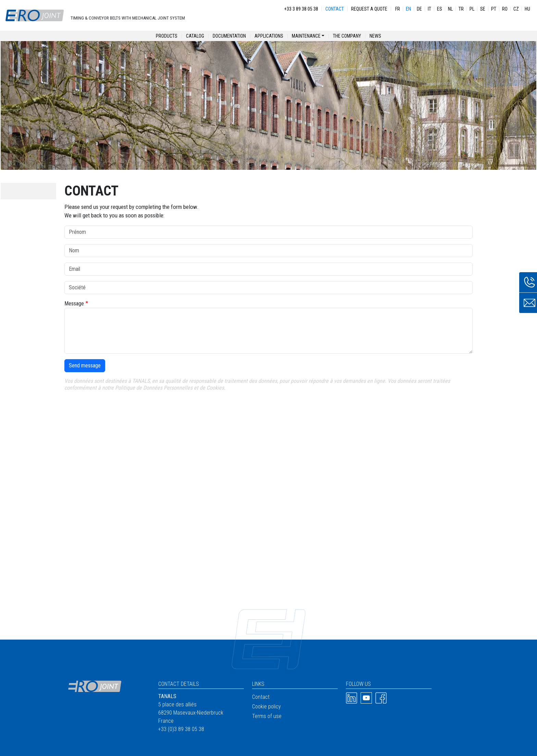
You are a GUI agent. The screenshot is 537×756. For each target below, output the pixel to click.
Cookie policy (266, 707)
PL (472, 9)
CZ (516, 9)
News (375, 36)
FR (398, 9)
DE (419, 9)
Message (74, 304)
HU (527, 9)
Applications (269, 36)
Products (167, 36)
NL (450, 9)
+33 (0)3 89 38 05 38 (181, 729)
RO (505, 9)
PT (494, 9)
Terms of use (267, 716)
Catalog (195, 36)
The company (347, 36)
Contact (335, 9)
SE (483, 9)
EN (408, 9)
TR (461, 9)
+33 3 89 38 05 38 (301, 9)
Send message (85, 366)
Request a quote (369, 9)
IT (429, 9)
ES (440, 9)
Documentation (229, 36)
